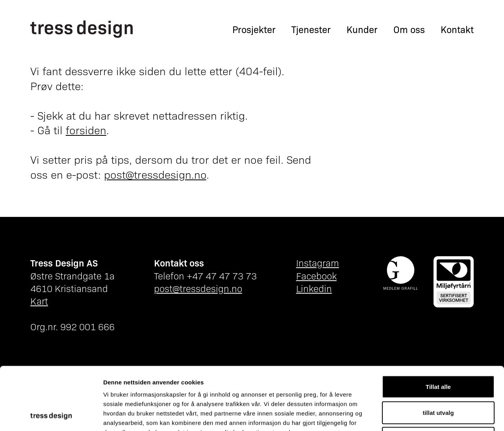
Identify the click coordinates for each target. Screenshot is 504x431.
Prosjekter (254, 29)
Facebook (316, 276)
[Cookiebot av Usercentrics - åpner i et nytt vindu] (51, 416)
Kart (39, 301)
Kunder (362, 29)
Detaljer (419, 415)
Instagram (318, 263)
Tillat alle (438, 328)
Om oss (409, 29)
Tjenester (311, 29)
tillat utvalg (438, 354)
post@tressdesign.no (155, 174)
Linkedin (314, 288)
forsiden (86, 129)
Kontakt (457, 29)
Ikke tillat (438, 379)
